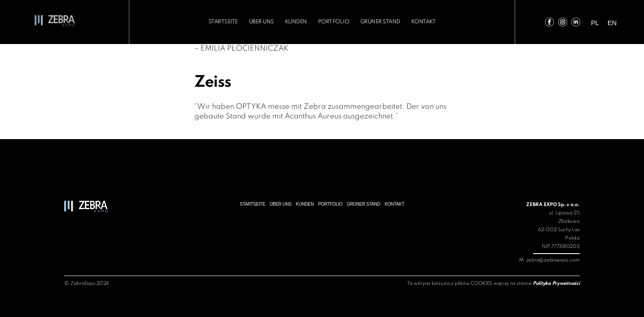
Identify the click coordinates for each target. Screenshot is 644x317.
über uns (268, 22)
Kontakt (412, 22)
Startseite (234, 22)
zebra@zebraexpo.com (553, 260)
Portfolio (332, 22)
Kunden (299, 22)
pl (605, 23)
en (621, 23)
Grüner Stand (374, 22)
